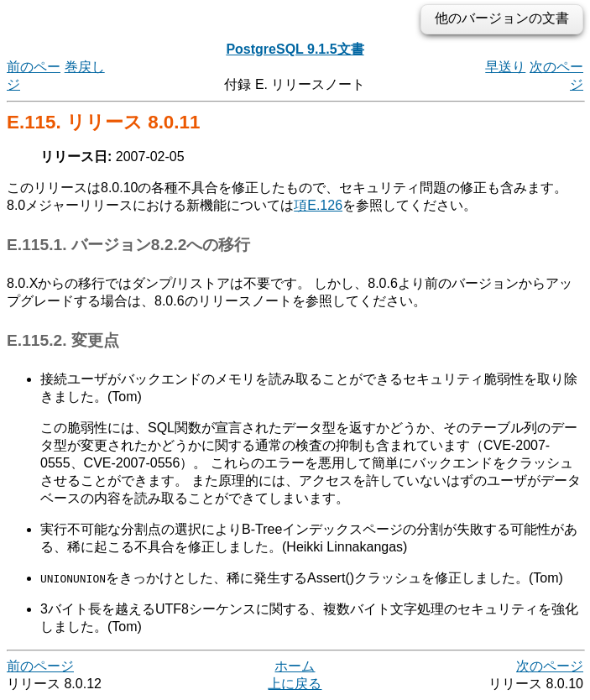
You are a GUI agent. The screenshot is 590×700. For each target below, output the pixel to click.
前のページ (40, 666)
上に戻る (295, 684)
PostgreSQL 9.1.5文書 (295, 49)
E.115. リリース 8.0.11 (103, 122)
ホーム (295, 666)
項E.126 (318, 205)
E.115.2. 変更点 (63, 340)
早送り (505, 67)
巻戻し (85, 67)
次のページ (550, 666)
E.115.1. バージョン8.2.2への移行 (128, 245)
